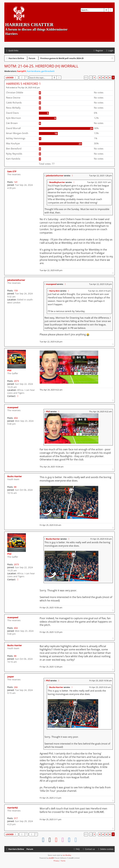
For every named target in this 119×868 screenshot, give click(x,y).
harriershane (34, 71)
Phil (9, 370)
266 (16, 687)
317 (16, 818)
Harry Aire (54, 291)
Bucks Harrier (15, 476)
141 (16, 182)
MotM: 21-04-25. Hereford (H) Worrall (41, 66)
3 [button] (100, 78)
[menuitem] (109, 51)
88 (15, 487)
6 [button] (110, 78)
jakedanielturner (55, 176)
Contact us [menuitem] (88, 849)
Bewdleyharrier (57, 182)
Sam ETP (12, 171)
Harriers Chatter (29, 24)
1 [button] (94, 78)
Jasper (11, 677)
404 (16, 418)
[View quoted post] (73, 176)
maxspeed (51, 284)
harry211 (22, 71)
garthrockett (48, 71)
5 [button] (106, 78)
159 (16, 291)
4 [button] (103, 78)
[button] (86, 78)
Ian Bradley (67, 855)
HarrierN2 (13, 808)
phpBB (51, 858)
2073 (16, 381)
